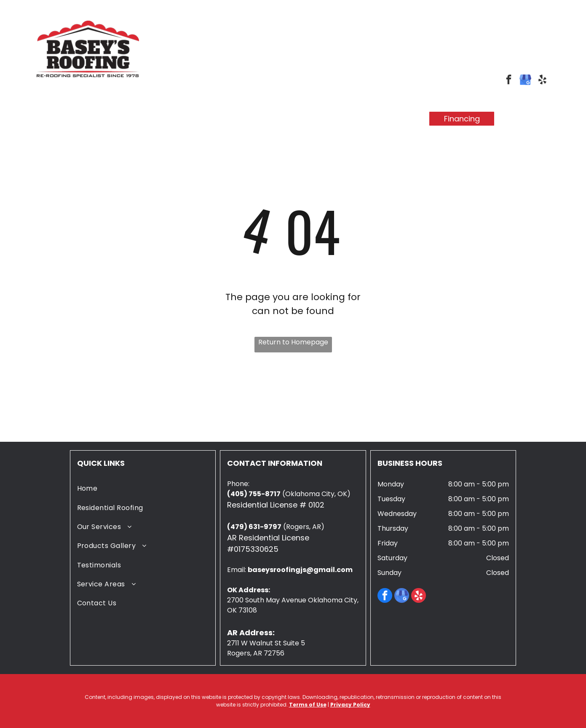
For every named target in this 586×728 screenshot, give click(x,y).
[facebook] (509, 81)
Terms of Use (308, 705)
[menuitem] (116, 111)
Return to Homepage (293, 342)
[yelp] (542, 81)
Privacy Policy (350, 705)
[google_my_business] (526, 81)
